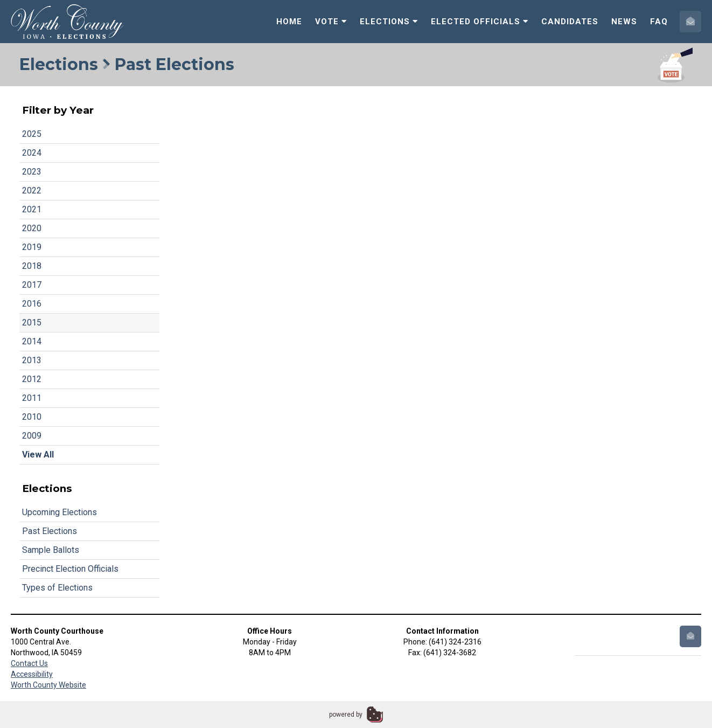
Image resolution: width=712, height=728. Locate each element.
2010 (32, 417)
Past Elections (50, 531)
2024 (32, 153)
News (624, 22)
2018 (32, 266)
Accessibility (32, 674)
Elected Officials (480, 22)
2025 (32, 134)
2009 (32, 436)
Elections (389, 22)
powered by (346, 715)
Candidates (570, 22)
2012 (32, 379)
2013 (32, 360)
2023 (32, 172)
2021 (32, 209)
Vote (331, 22)
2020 (32, 228)
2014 (32, 341)
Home (289, 22)
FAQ (659, 22)
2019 (32, 247)
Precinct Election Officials (70, 569)
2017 (32, 285)
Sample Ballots (51, 550)
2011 (32, 398)
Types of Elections (57, 588)
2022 (32, 190)
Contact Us (29, 663)
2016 (32, 304)
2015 (32, 323)
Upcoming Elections (60, 512)
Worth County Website (48, 685)
